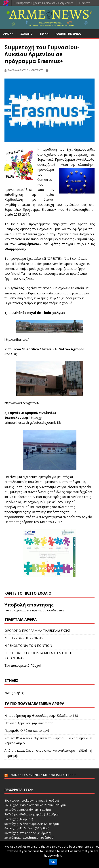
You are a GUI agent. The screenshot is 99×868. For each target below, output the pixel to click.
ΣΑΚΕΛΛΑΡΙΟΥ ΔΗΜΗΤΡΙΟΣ (25, 70)
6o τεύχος (11, 819)
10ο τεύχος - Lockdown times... (25, 800)
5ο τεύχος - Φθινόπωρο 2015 (24, 824)
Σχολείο (26, 34)
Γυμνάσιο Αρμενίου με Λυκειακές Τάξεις (42, 775)
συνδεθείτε (56, 610)
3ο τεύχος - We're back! (20, 833)
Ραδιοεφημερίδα (68, 34)
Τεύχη (44, 34)
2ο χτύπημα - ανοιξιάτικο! (22, 838)
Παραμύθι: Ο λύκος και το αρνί (27, 731)
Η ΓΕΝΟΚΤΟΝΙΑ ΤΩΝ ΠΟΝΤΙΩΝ (28, 646)
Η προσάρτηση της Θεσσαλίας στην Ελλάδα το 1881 (42, 716)
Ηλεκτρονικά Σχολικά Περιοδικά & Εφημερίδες (44, 3)
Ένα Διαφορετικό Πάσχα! (23, 665)
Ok (53, 862)
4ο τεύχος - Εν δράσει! (19, 828)
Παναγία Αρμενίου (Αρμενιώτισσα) (29, 723)
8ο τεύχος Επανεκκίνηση (21, 810)
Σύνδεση (85, 3)
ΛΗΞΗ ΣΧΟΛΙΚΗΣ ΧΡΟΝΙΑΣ (24, 638)
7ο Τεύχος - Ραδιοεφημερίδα (24, 814)
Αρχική (8, 34)
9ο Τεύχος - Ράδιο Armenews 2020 (27, 805)
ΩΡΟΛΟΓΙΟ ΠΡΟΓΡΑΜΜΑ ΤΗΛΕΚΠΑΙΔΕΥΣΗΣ (37, 631)
